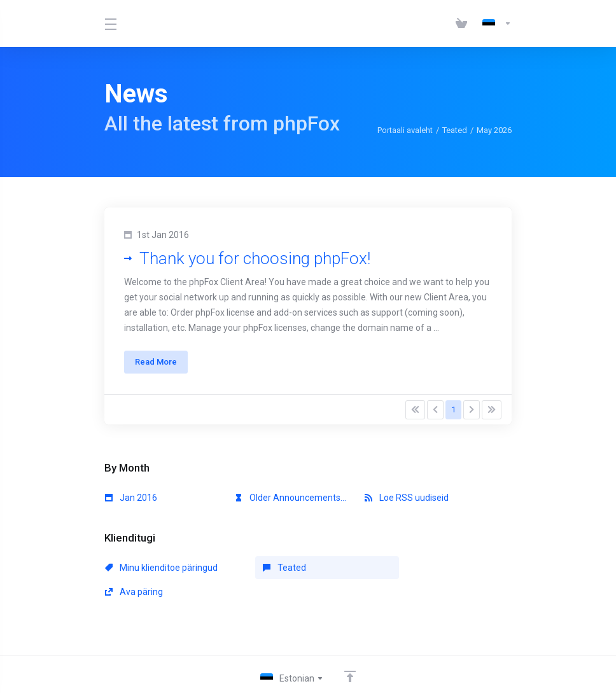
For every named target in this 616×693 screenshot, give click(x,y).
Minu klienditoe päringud (161, 568)
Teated (455, 130)
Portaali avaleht (405, 130)
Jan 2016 (131, 498)
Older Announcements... (290, 498)
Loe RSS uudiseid (407, 498)
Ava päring (394, 568)
